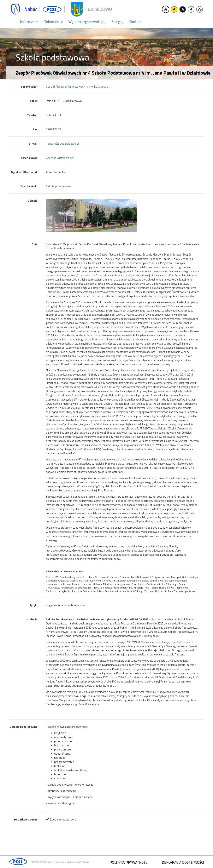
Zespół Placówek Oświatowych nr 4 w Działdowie (77, 86)
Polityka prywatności (129, 862)
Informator (29, 22)
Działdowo (100, 9)
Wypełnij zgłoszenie (87, 22)
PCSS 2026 (60, 862)
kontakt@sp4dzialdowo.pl (62, 143)
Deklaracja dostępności (183, 862)
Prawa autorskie (42, 862)
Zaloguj (117, 22)
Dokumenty (53, 22)
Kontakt (135, 22)
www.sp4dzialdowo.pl (60, 158)
